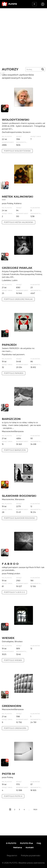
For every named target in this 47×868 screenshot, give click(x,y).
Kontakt (30, 847)
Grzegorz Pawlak (17, 268)
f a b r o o (10, 564)
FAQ (39, 843)
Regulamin (12, 855)
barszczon (11, 419)
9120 (35, 809)
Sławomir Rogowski (19, 496)
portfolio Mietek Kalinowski (19, 222)
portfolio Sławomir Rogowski (19, 518)
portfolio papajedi (14, 373)
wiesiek (8, 638)
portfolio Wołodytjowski (17, 151)
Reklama (18, 847)
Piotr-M (8, 774)
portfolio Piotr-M (13, 796)
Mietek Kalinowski (17, 197)
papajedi (9, 345)
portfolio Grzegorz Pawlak (18, 299)
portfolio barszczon (15, 450)
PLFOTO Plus (27, 843)
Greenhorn (12, 706)
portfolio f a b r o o (14, 592)
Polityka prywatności (31, 855)
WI (5, 627)
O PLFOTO (11, 843)
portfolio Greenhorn (15, 728)
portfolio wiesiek (13, 660)
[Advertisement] (23, 33)
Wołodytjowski (16, 120)
